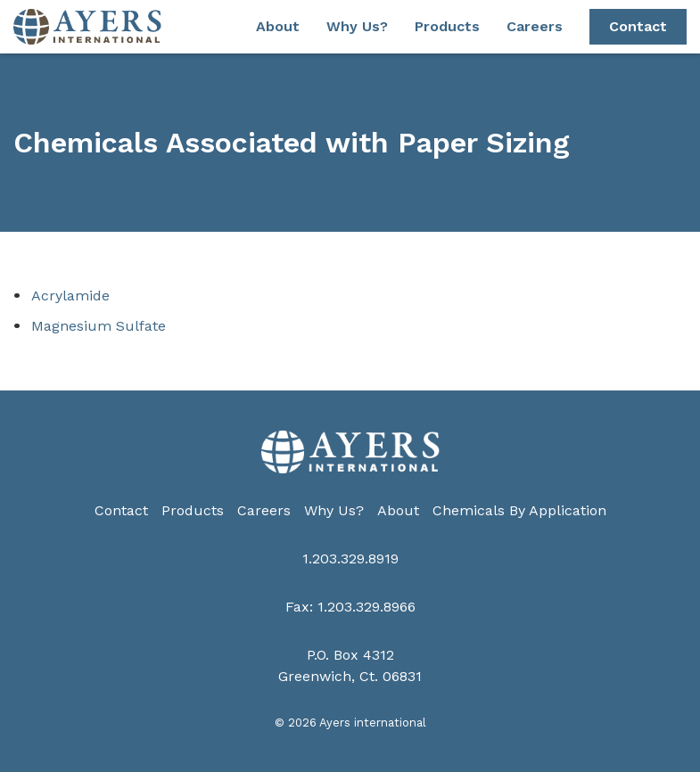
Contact (638, 26)
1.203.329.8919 (350, 558)
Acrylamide (70, 296)
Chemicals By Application (519, 510)
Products (447, 26)
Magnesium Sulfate (99, 326)
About (278, 26)
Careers (535, 26)
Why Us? (357, 26)
